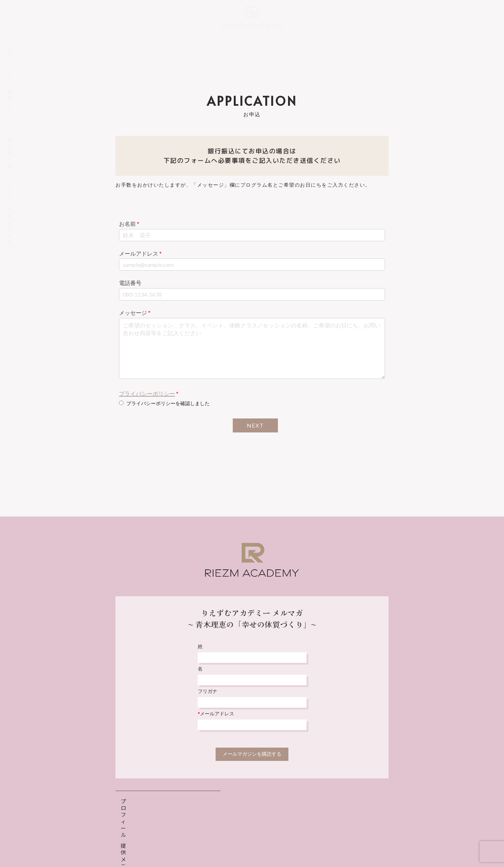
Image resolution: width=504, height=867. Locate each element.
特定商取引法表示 (278, 845)
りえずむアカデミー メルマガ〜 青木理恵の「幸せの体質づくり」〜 (252, 618)
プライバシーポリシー (147, 393)
